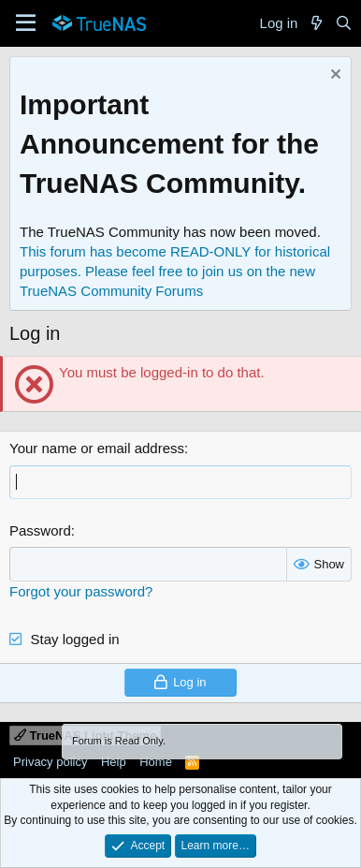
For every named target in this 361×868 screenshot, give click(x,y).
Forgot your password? (81, 591)
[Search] (344, 23)
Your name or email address (97, 448)
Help (114, 762)
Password (40, 530)
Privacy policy (50, 762)
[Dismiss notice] (333, 76)
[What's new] (316, 23)
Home (156, 762)
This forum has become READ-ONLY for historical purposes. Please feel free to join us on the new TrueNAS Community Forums (175, 271)
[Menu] (26, 23)
